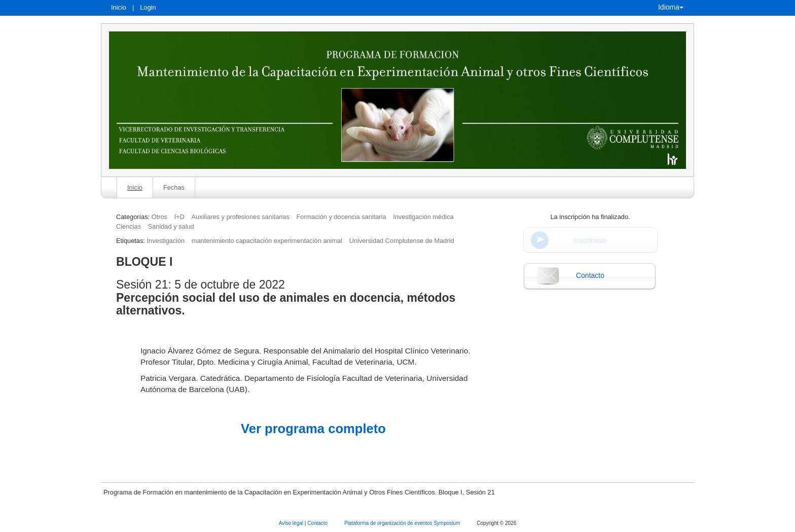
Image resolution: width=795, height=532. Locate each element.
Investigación (166, 241)
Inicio (119, 7)
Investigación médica (423, 217)
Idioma (671, 7)
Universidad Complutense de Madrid (402, 241)
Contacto (590, 275)
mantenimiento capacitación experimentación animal (267, 241)
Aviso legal (292, 523)
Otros (159, 217)
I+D (179, 217)
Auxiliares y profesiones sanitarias (240, 217)
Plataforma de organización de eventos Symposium (403, 523)
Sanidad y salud (171, 226)
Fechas (174, 187)
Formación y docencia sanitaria (341, 217)
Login (148, 7)
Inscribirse (590, 240)
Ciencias (129, 226)
